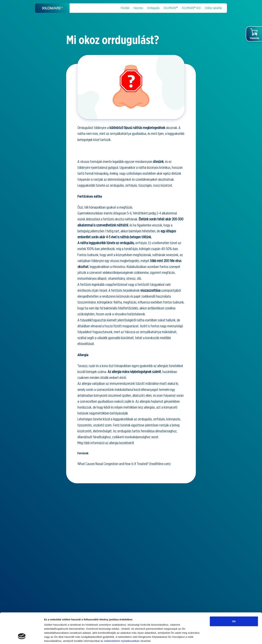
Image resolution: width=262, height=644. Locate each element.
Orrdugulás (153, 8)
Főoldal (125, 8)
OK (234, 595)
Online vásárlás (213, 8)
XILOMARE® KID (191, 8)
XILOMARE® (171, 8)
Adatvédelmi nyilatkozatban (122, 615)
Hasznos (138, 8)
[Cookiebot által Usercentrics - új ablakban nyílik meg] (22, 637)
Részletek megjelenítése (59, 637)
